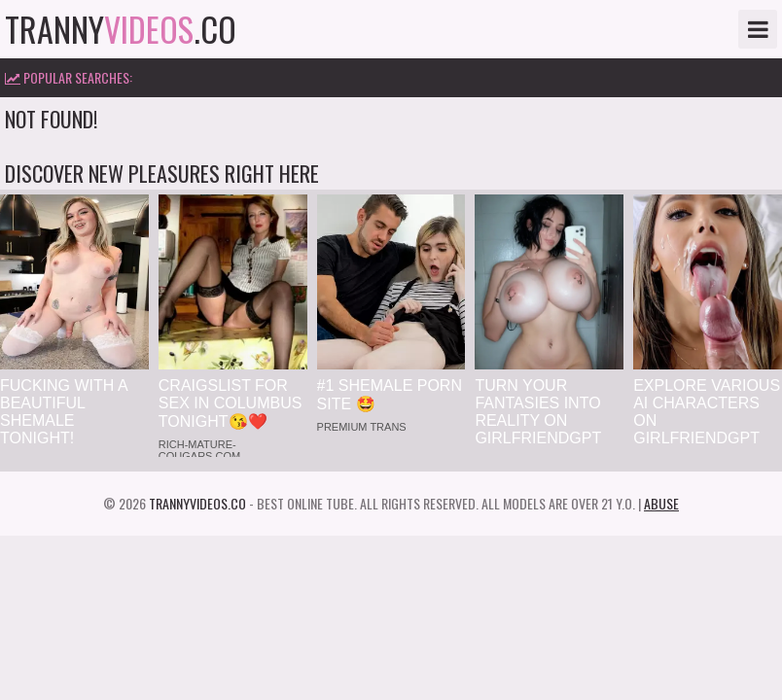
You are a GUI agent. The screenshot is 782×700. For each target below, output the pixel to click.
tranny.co (121, 29)
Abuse (661, 503)
